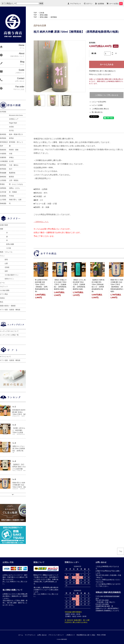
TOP (35, 13)
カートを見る (116, 4)
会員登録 (101, 4)
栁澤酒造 (54, 17)
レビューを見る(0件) (99, 102)
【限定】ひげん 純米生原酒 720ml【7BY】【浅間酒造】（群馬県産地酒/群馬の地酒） (79, 284)
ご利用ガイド (70, 635)
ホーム (21, 635)
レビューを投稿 (97, 105)
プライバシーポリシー (56, 635)
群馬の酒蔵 (44, 15)
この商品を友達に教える (100, 109)
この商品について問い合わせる (107, 95)
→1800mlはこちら (41, 222)
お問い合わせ (42, 635)
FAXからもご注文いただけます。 (101, 74)
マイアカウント (76, 4)
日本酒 (42, 13)
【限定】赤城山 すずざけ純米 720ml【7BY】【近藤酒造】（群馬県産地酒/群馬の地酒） (60, 284)
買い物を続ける (97, 112)
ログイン (89, 4)
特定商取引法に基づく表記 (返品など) (102, 71)
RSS (98, 635)
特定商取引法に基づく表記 (86, 635)
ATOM (103, 635)
